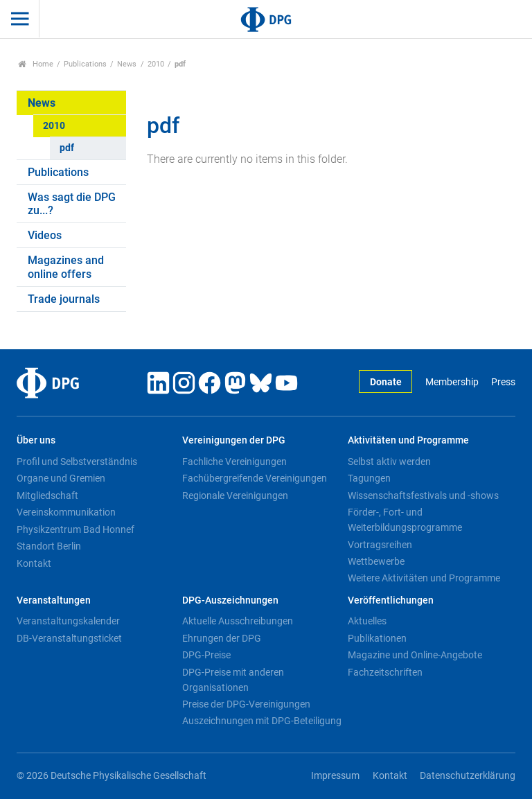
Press (503, 382)
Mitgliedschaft (47, 495)
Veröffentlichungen (391, 600)
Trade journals (64, 299)
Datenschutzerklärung (468, 776)
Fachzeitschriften (385, 672)
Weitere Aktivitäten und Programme (424, 578)
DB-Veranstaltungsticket (69, 638)
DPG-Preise (206, 655)
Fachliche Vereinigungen (234, 462)
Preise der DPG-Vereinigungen (246, 704)
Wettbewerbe (376, 561)
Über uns (36, 440)
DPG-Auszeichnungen (230, 600)
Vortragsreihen (380, 545)
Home (36, 64)
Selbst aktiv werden (389, 462)
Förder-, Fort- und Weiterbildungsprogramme (405, 520)
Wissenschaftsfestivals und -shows (423, 495)
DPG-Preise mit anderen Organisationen (233, 680)
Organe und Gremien (61, 478)
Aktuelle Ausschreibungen (238, 621)
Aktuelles (367, 621)
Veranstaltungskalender (68, 621)
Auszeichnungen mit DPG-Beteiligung (262, 721)
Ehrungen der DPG (222, 638)
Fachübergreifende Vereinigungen (255, 478)
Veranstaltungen (54, 600)
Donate (386, 382)
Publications (85, 64)
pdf (67, 148)
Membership (452, 382)
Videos (45, 235)
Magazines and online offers (66, 267)
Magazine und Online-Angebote (415, 655)
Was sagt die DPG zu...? (72, 204)
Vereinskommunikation (66, 512)
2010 (156, 64)
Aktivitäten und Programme (408, 440)
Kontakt (34, 563)
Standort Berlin (49, 546)
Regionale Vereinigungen (235, 495)
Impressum (335, 776)
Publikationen (377, 638)
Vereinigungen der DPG (234, 440)
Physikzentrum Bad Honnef (76, 529)
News (127, 64)
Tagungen (369, 478)
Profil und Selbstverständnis (77, 462)
